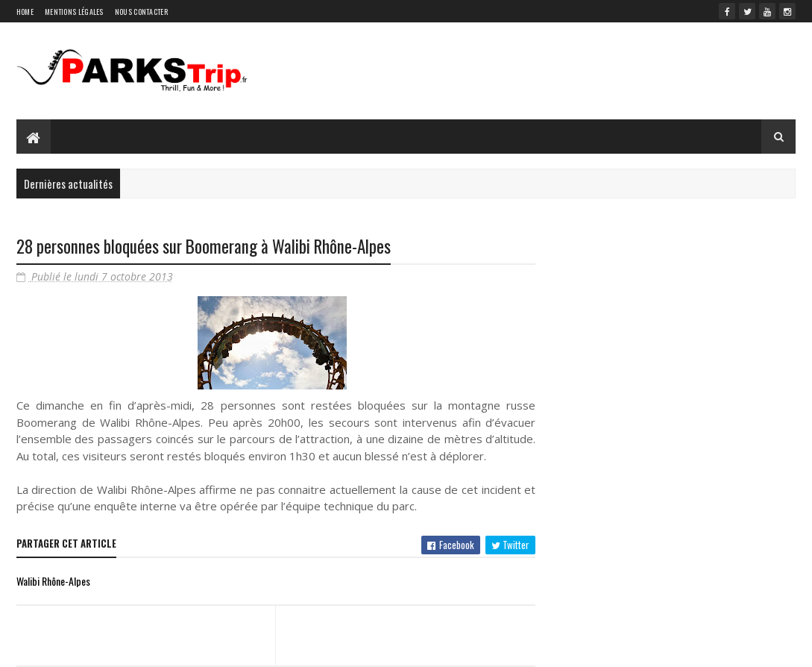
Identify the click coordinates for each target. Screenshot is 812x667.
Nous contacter (141, 12)
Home (25, 12)
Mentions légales (74, 12)
